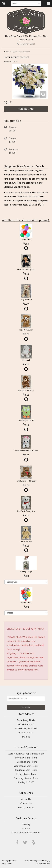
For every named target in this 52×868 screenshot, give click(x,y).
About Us (26, 799)
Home (7, 52)
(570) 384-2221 (26, 44)
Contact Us (26, 803)
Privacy (26, 828)
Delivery (26, 824)
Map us (26, 737)
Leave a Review (26, 807)
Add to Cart (26, 109)
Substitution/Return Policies (26, 833)
